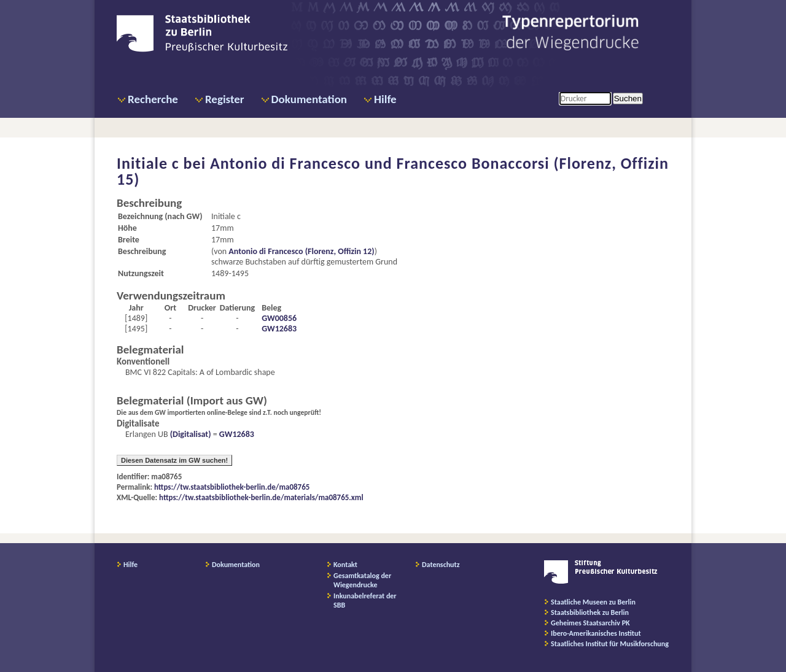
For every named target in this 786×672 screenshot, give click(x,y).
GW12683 (279, 329)
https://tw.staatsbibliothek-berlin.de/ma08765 (232, 487)
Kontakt (345, 565)
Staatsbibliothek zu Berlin (590, 612)
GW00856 (279, 318)
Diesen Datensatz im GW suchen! (174, 460)
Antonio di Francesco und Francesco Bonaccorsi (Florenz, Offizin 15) (393, 171)
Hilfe (385, 99)
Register (225, 99)
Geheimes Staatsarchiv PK (590, 623)
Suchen (628, 98)
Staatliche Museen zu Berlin (593, 602)
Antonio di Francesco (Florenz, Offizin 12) (301, 251)
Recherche (153, 99)
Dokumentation (309, 99)
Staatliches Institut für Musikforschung (610, 644)
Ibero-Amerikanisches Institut (596, 633)
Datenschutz (441, 565)
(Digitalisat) (190, 434)
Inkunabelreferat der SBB (365, 601)
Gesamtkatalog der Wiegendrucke (362, 580)
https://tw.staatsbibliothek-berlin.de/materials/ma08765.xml (261, 497)
